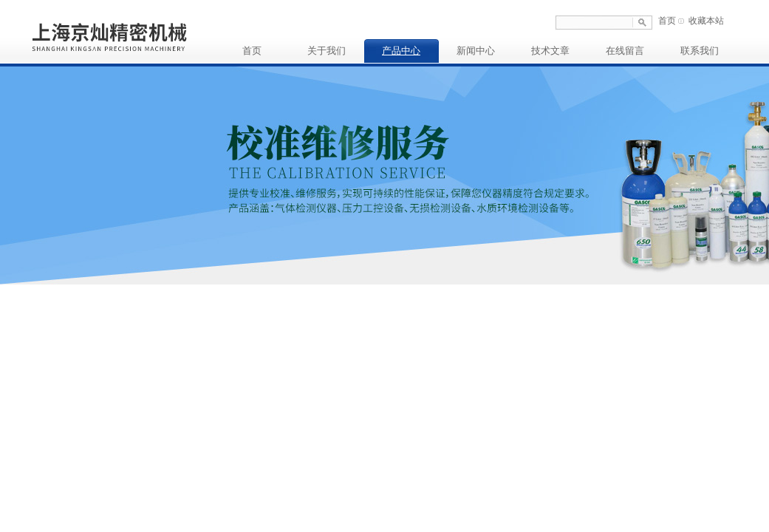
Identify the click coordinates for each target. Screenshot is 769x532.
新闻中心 (476, 51)
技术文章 (550, 51)
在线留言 (625, 51)
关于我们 (327, 51)
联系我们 (700, 51)
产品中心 (401, 51)
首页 (667, 21)
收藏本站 (706, 21)
